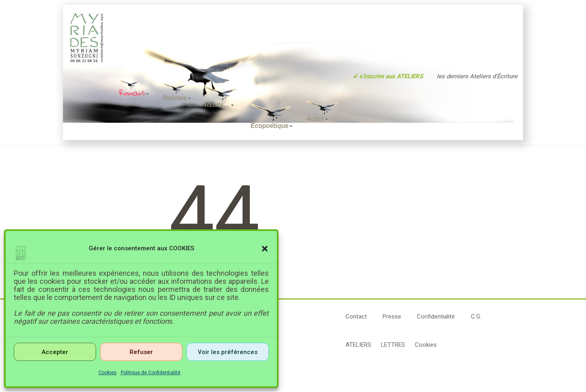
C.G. (476, 317)
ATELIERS (358, 345)
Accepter (55, 352)
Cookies (108, 373)
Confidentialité (436, 317)
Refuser (141, 352)
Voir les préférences (228, 352)
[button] (265, 249)
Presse (392, 317)
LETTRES (393, 345)
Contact (356, 317)
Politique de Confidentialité (151, 373)
